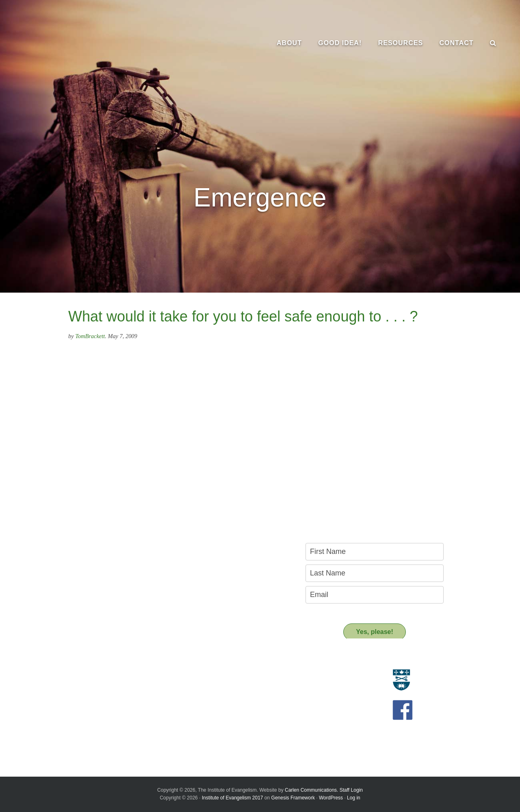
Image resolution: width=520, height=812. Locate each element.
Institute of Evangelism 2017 (233, 798)
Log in (354, 798)
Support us (213, 720)
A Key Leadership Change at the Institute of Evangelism (107, 735)
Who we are (67, 684)
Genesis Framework (293, 798)
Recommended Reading (225, 693)
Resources (212, 660)
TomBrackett (90, 336)
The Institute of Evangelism (89, 43)
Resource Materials (219, 675)
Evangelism (67, 675)
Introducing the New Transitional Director (103, 723)
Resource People (216, 684)
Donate (203, 734)
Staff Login (351, 790)
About (63, 660)
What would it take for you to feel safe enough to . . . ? (243, 316)
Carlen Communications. (311, 790)
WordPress (331, 798)
